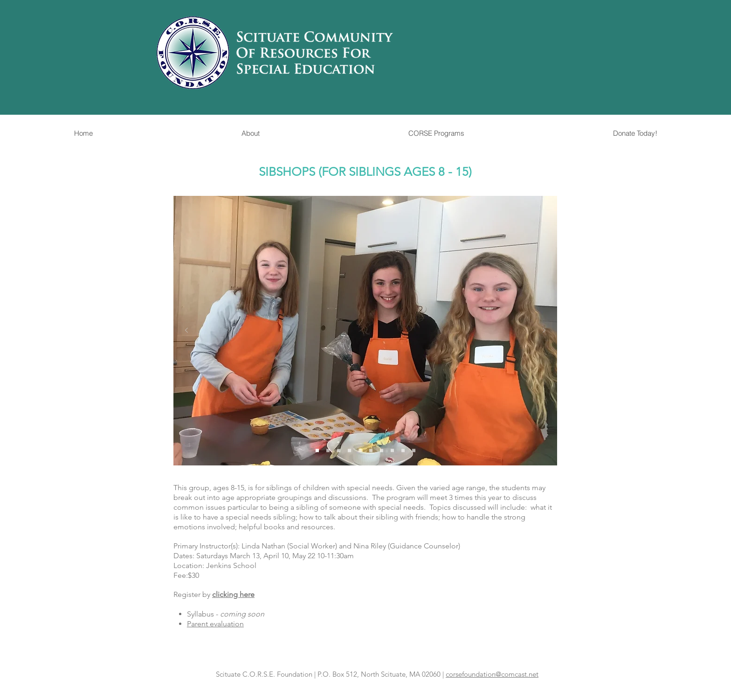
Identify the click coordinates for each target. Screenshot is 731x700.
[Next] (544, 331)
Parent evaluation (215, 624)
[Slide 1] (317, 451)
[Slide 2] (328, 451)
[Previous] (186, 331)
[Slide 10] (414, 451)
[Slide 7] (382, 451)
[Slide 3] (339, 451)
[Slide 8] (392, 451)
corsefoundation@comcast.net (492, 674)
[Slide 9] (403, 451)
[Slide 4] (349, 451)
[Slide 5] (360, 451)
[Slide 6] (371, 451)
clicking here (233, 594)
